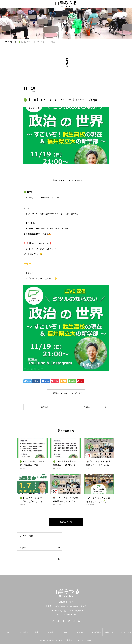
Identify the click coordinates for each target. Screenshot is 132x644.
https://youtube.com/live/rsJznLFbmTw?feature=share (46, 229)
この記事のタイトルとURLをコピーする (66, 180)
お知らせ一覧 (66, 522)
